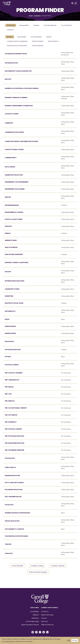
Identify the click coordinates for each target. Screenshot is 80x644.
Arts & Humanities (37, 38)
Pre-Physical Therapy (14, 431)
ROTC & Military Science (14, 484)
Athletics (36, 616)
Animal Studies (22, 38)
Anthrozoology (11, 64)
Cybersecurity (11, 159)
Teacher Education (38, 47)
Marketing (9, 298)
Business (50, 38)
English (8, 199)
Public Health (10, 469)
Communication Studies (14, 134)
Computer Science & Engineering (17, 42)
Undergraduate (24, 25)
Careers (44, 620)
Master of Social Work (14, 305)
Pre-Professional (12, 30)
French (8, 235)
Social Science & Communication (17, 47)
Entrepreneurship (12, 207)
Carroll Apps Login (32, 623)
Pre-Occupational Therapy (16, 409)
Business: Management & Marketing (19, 107)
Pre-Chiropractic (12, 381)
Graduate (37, 25)
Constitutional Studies (14, 151)
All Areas (10, 38)
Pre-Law (8, 395)
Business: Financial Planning (16, 99)
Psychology (10, 460)
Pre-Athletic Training (14, 374)
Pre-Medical (10, 402)
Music (7, 321)
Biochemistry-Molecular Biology (18, 73)
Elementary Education (14, 176)
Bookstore (35, 620)
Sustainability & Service (14, 531)
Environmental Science (14, 214)
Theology (9, 555)
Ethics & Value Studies (14, 221)
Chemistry (9, 125)
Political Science (12, 366)
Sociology (9, 506)
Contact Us (45, 613)
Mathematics (10, 313)
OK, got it (75, 640)
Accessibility (34, 613)
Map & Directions (47, 616)
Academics (37, 16)
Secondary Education (14, 491)
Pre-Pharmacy (11, 424)
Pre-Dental (9, 388)
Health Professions (38, 42)
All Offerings (11, 25)
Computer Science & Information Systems (21, 143)
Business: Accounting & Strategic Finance (22, 90)
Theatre (8, 546)
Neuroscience (10, 328)
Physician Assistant (13, 351)
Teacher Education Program (16, 538)
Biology (8, 81)
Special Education (12, 522)
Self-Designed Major (13, 498)
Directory (45, 623)
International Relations (15, 282)
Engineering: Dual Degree (15, 191)
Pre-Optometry (11, 416)
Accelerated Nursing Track (16, 55)
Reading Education (12, 477)
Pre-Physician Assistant (15, 438)
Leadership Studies (12, 291)
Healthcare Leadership (14, 256)
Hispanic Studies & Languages (17, 264)
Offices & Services (47, 626)
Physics (8, 358)
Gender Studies (11, 242)
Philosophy (9, 343)
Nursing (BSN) (10, 335)
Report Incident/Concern (30, 626)
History (8, 273)
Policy (69, 640)
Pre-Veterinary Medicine (14, 452)
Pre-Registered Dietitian (14, 445)
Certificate (26, 30)
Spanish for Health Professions (17, 514)
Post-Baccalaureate (51, 25)
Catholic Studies (12, 115)
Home (31, 16)
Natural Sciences (54, 42)
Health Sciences (11, 249)
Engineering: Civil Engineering (17, 183)
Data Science (10, 168)
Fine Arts (8, 228)
